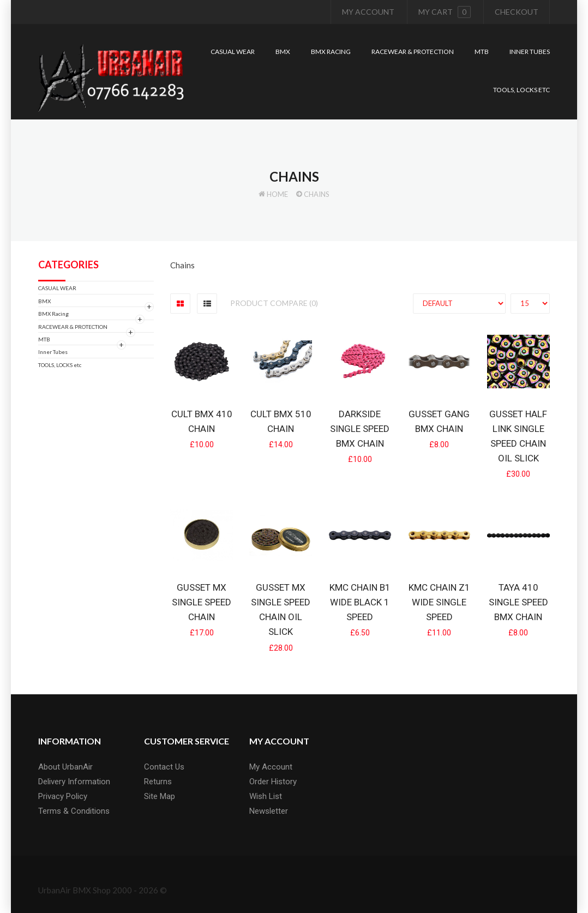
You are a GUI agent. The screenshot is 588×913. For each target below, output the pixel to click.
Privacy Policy (63, 796)
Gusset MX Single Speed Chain (202, 602)
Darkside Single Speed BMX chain (360, 429)
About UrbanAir (65, 767)
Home (277, 194)
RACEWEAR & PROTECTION (73, 327)
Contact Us (164, 767)
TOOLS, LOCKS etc (60, 365)
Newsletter (269, 811)
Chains (317, 194)
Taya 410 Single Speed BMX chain (518, 602)
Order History (273, 782)
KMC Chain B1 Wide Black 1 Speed (360, 602)
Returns (158, 782)
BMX (44, 301)
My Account (368, 12)
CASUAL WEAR (57, 288)
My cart (445, 12)
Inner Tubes (53, 352)
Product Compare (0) (274, 303)
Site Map (160, 796)
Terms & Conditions (74, 811)
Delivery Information (74, 782)
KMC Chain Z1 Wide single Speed (439, 602)
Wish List (266, 796)
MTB (44, 339)
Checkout (517, 12)
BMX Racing (53, 314)
